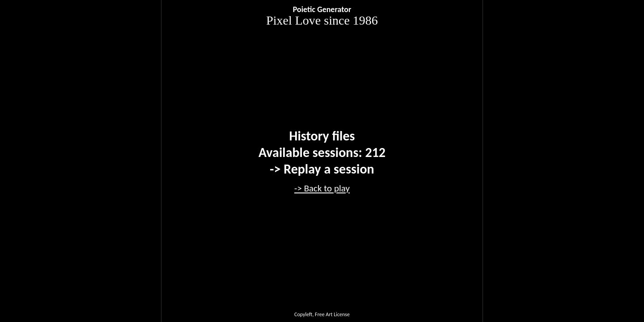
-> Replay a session (322, 169)
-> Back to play (322, 188)
